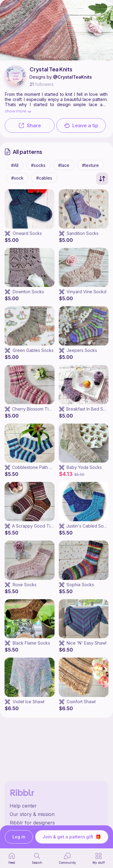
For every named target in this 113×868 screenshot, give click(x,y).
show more (18, 111)
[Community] (67, 858)
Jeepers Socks (82, 350)
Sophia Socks (80, 585)
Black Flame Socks (31, 643)
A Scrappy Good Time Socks (41, 526)
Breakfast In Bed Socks (89, 409)
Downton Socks (28, 292)
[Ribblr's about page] (56, 814)
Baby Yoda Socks (84, 467)
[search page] (37, 858)
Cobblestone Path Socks (37, 467)
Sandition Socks (83, 233)
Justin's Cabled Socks (88, 526)
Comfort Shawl (81, 702)
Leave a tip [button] (81, 125)
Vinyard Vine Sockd (86, 292)
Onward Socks (27, 233)
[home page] (12, 858)
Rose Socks (25, 585)
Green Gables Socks (33, 350)
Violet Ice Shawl (28, 702)
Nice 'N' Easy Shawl (86, 643)
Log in (19, 837)
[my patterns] (99, 858)
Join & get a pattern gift (72, 837)
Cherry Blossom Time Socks (40, 409)
